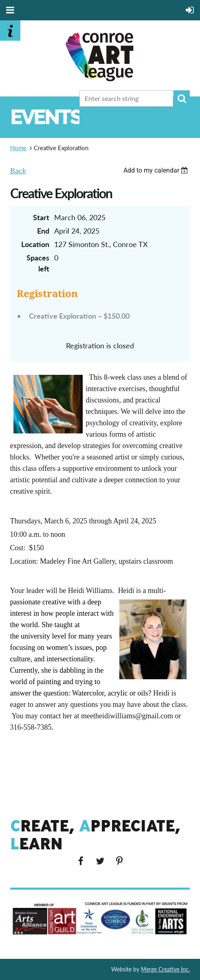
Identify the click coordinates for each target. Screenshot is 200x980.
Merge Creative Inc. (165, 969)
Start (41, 217)
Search (182, 98)
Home (18, 148)
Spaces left (38, 263)
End (43, 231)
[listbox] (157, 170)
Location (35, 244)
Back (18, 171)
